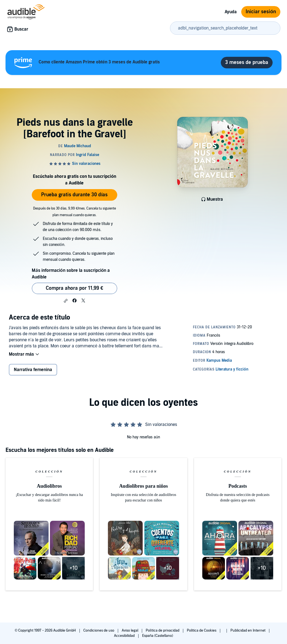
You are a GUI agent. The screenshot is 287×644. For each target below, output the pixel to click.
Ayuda (231, 12)
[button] (66, 301)
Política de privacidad (163, 630)
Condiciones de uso (99, 630)
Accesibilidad (125, 636)
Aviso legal (130, 630)
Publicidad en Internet (248, 630)
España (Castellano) (158, 636)
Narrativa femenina (33, 370)
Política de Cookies (202, 630)
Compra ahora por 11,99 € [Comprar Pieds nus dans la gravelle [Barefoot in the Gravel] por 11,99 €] (75, 288)
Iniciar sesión (261, 12)
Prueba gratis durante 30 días (74, 195)
